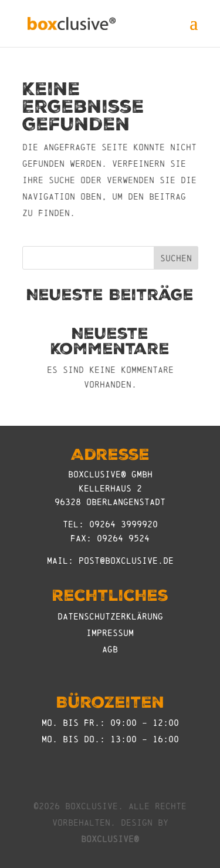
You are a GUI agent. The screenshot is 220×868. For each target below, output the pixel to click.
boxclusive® (110, 839)
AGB (110, 649)
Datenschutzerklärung (110, 616)
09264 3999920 (123, 524)
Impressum (110, 633)
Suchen (176, 258)
